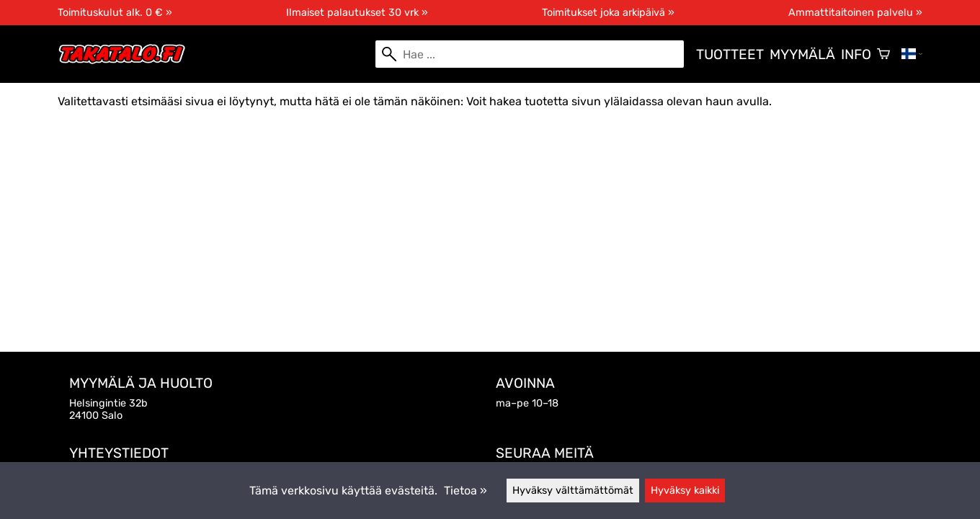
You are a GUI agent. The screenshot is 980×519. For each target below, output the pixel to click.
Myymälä (802, 54)
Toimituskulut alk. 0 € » (115, 13)
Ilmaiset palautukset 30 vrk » (357, 13)
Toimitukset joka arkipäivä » (608, 13)
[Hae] (530, 54)
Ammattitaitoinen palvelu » (855, 13)
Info (856, 54)
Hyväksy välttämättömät (573, 491)
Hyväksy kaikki (685, 491)
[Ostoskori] (883, 54)
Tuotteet (730, 54)
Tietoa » (465, 491)
